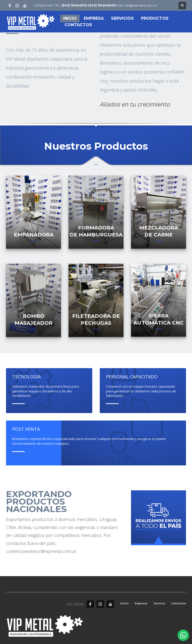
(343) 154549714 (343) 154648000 (89, 5)
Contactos (179, 603)
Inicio (124, 603)
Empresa (141, 603)
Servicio (159, 603)
